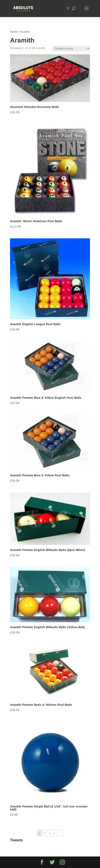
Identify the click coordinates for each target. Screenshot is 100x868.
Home (14, 32)
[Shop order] (71, 49)
